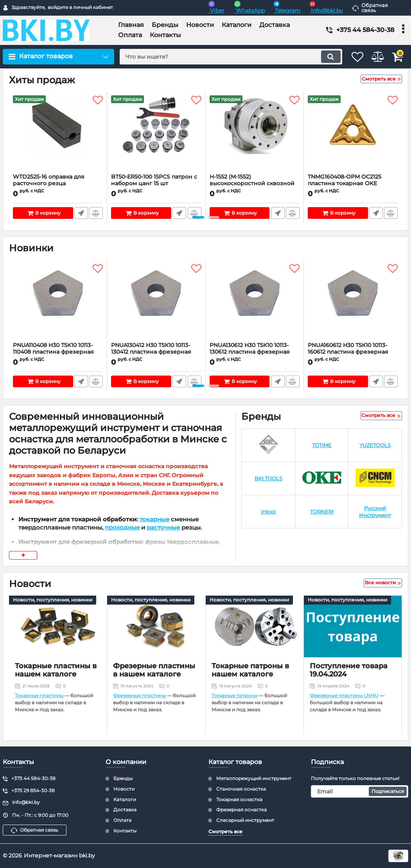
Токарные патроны (234, 695)
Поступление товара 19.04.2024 (349, 670)
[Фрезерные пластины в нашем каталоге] (156, 626)
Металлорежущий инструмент (254, 778)
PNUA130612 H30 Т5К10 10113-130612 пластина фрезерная (255, 352)
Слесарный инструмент (245, 820)
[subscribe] (360, 791)
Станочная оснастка (241, 789)
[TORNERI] (322, 512)
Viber (216, 7)
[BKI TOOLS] (268, 479)
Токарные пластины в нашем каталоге (56, 670)
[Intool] (268, 512)
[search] (220, 57)
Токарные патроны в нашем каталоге (250, 670)
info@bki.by (326, 7)
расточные (163, 527)
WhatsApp (249, 7)
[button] (198, 217)
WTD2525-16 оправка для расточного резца (58, 184)
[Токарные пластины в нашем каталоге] (58, 626)
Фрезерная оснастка (241, 810)
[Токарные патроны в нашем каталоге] (255, 626)
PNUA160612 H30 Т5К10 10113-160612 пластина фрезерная (353, 352)
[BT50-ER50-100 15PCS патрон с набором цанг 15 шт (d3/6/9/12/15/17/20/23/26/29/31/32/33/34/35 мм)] (156, 134)
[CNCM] (375, 479)
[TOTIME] (322, 445)
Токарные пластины (39, 695)
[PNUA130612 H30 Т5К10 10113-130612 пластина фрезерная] (255, 303)
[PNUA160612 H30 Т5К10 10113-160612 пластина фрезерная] (353, 303)
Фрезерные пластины (139, 695)
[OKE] (322, 479)
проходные (122, 527)
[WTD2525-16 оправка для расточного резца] (58, 134)
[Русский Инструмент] (375, 512)
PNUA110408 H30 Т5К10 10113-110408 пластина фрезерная (58, 352)
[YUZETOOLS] (375, 445)
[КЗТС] (268, 445)
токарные (154, 519)
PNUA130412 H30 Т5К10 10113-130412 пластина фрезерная (156, 352)
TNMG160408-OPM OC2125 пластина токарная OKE (353, 184)
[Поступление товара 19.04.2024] (353, 626)
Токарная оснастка (239, 799)
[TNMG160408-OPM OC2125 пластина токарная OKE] (353, 134)
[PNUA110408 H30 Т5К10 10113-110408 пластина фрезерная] (58, 303)
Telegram (287, 7)
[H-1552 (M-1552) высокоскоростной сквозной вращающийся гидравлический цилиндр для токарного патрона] (255, 134)
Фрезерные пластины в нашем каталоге (154, 670)
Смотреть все (225, 831)
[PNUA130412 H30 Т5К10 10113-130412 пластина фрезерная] (156, 303)
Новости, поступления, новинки (53, 600)
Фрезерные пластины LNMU (344, 695)
